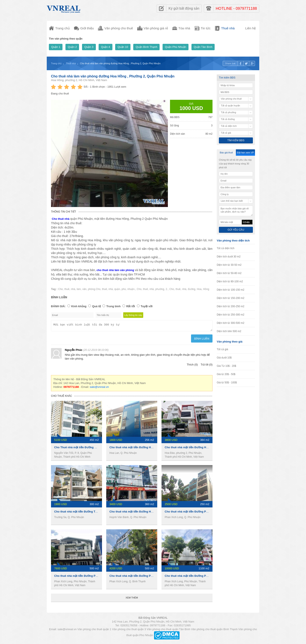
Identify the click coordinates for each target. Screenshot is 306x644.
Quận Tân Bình (203, 47)
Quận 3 (89, 47)
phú (124, 289)
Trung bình (113, 306)
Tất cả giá (222, 349)
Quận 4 (105, 47)
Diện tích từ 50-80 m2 (229, 273)
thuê (67, 289)
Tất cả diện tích (226, 248)
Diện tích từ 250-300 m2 (231, 315)
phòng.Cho (94, 289)
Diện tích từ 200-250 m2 (231, 306)
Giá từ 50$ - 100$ (227, 383)
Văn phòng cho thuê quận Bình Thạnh (214, 630)
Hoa (199, 289)
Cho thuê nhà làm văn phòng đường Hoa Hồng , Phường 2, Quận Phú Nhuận (113, 76)
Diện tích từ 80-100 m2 (230, 281)
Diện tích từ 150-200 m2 (231, 298)
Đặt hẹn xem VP (245, 153)
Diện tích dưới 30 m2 (229, 257)
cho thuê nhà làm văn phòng (115, 270)
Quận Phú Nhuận (176, 47)
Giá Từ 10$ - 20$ (226, 366)
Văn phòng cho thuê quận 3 (129, 630)
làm (79, 289)
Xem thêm (132, 599)
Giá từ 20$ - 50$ (226, 374)
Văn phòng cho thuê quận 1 (94, 630)
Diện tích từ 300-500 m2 (231, 323)
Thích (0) (192, 366)
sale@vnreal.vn (99, 388)
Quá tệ (96, 306)
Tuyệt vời (147, 306)
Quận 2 (72, 47)
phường (160, 289)
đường (192, 289)
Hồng (206, 289)
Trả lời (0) (207, 366)
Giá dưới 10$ (224, 358)
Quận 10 (123, 47)
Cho (61, 289)
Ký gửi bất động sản (184, 8)
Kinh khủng (79, 306)
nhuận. (131, 289)
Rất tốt (131, 306)
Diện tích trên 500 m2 (229, 331)
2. (167, 289)
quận (117, 289)
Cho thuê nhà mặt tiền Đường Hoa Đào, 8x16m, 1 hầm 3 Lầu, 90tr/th (209, 449)
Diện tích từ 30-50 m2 (229, 265)
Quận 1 (56, 47)
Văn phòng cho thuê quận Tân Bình (168, 630)
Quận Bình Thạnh (146, 47)
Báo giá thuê (226, 153)
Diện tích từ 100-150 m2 (231, 290)
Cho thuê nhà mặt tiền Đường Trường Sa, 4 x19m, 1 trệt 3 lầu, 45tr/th (99, 513)
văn (84, 289)
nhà (73, 289)
